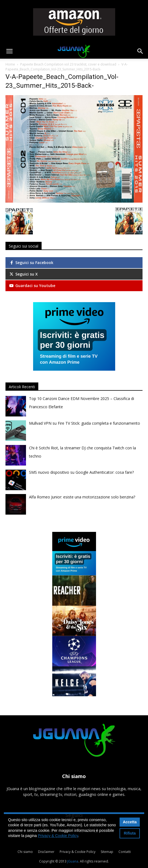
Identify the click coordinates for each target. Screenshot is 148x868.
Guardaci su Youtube (32, 286)
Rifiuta (130, 833)
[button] (9, 51)
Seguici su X (23, 274)
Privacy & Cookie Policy (78, 852)
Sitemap (107, 852)
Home (10, 64)
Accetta (130, 822)
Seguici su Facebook (31, 263)
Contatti (125, 852)
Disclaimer (46, 852)
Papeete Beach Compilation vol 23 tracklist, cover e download (68, 64)
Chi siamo (25, 852)
